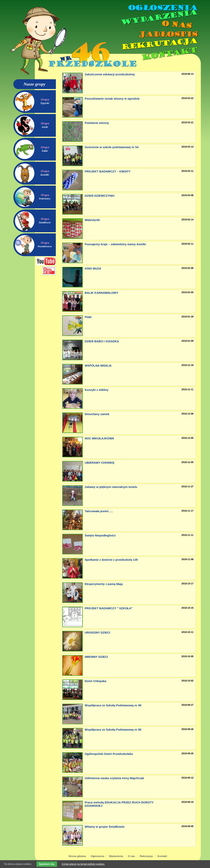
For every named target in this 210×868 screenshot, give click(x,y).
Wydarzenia (159, 17)
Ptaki (88, 317)
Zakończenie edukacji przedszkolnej (110, 74)
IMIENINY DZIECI (96, 657)
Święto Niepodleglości (100, 535)
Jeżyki (45, 127)
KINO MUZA (93, 268)
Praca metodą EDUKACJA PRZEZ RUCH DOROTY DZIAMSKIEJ (119, 804)
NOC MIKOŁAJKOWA (100, 438)
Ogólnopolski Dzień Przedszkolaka (109, 754)
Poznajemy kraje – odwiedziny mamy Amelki (115, 244)
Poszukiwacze (45, 246)
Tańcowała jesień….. (99, 511)
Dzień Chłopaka (96, 681)
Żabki (45, 151)
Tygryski (45, 103)
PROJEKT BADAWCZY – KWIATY (108, 171)
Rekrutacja (159, 44)
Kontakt (169, 54)
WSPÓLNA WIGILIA (98, 365)
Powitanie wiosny (97, 123)
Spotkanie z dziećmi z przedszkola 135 (111, 560)
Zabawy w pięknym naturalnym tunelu (111, 487)
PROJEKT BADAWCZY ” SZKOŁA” (109, 608)
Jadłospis (168, 34)
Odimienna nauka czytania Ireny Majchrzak (114, 778)
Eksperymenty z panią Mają (104, 584)
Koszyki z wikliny (97, 390)
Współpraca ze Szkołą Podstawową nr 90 (113, 705)
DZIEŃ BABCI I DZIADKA (102, 341)
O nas (176, 25)
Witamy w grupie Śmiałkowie (105, 827)
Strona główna (77, 856)
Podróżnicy (45, 199)
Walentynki (92, 220)
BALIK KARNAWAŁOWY (102, 293)
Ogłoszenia (162, 8)
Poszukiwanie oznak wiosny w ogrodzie (112, 99)
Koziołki (45, 175)
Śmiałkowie (45, 223)
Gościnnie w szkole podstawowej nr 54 (112, 147)
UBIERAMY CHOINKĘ (100, 463)
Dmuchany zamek (97, 414)
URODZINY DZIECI (98, 632)
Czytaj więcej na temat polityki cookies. (83, 864)
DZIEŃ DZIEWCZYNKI (100, 196)
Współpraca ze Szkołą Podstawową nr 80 (113, 730)
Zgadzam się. (47, 864)
